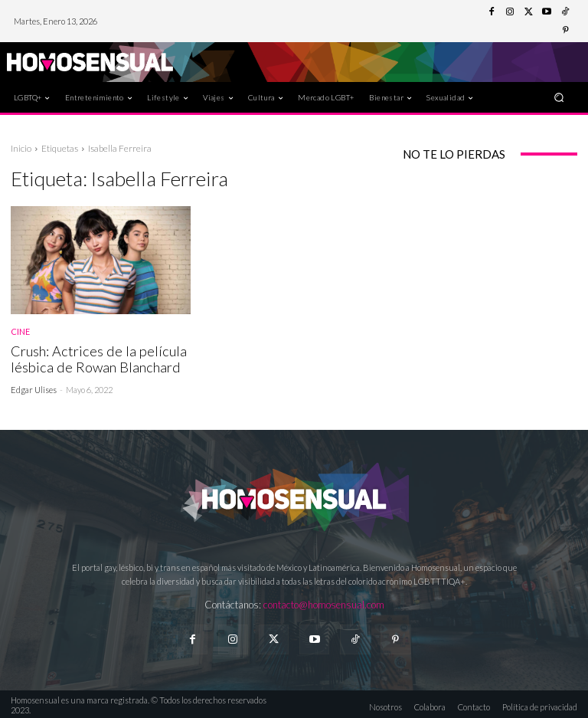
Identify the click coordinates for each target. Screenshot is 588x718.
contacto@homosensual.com (324, 603)
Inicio (21, 148)
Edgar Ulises (34, 387)
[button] (559, 97)
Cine (20, 331)
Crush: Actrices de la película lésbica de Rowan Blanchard (92, 358)
